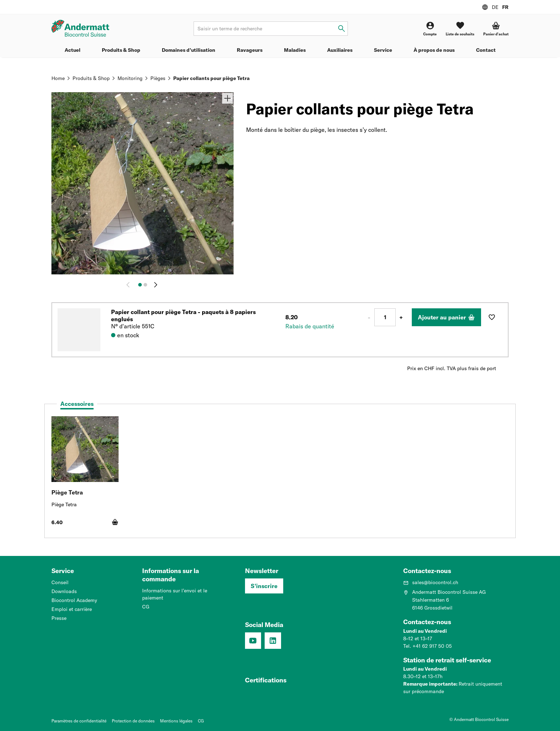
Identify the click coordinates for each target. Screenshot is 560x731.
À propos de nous (434, 50)
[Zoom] (227, 98)
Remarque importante (430, 684)
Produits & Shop (121, 50)
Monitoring (130, 78)
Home (58, 78)
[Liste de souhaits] (460, 29)
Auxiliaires (340, 50)
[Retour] (130, 285)
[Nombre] (385, 317)
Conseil (60, 582)
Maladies (295, 50)
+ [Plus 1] (401, 317)
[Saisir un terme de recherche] (342, 29)
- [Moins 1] (369, 317)
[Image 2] (145, 285)
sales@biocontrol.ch (431, 582)
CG (146, 607)
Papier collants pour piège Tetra (211, 78)
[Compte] (430, 29)
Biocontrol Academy (74, 600)
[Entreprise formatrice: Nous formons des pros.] (263, 682)
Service (383, 50)
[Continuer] (156, 285)
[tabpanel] (280, 474)
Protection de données (133, 721)
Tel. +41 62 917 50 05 (427, 646)
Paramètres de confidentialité (79, 721)
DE (495, 7)
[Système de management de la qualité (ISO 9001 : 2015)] (303, 682)
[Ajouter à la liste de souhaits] (492, 317)
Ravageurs (250, 50)
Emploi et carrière (72, 609)
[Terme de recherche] (271, 29)
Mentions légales (176, 721)
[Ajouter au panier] (446, 317)
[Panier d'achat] (496, 29)
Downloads (64, 591)
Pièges (158, 78)
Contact (486, 50)
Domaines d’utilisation (189, 50)
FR (505, 7)
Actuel (72, 50)
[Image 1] (140, 285)
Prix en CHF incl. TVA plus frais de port (452, 368)
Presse (59, 618)
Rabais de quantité (310, 326)
